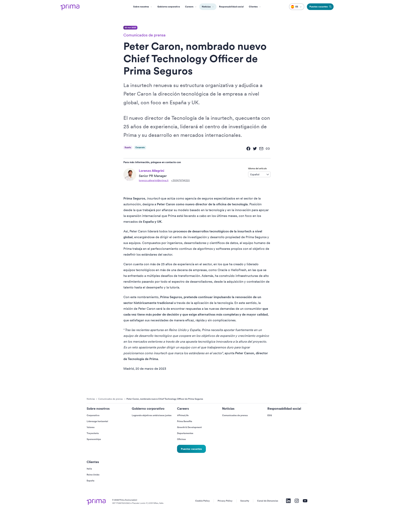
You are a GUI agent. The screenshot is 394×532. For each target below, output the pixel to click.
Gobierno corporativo (169, 7)
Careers (189, 7)
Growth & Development (189, 427)
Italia (89, 469)
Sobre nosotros (141, 7)
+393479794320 (180, 180)
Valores (91, 427)
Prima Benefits (185, 421)
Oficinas (181, 439)
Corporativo (93, 415)
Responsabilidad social (231, 7)
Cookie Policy (202, 501)
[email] (261, 149)
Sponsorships (94, 439)
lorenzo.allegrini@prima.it (154, 180)
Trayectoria (93, 433)
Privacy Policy (225, 501)
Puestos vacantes (191, 449)
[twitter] (255, 149)
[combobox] (257, 174)
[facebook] (248, 149)
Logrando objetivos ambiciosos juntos (152, 415)
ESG (270, 415)
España (91, 481)
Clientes (253, 7)
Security (245, 501)
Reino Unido (93, 475)
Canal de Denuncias (268, 501)
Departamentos (185, 433)
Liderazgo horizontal (97, 421)
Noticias (206, 7)
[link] (268, 149)
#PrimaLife (183, 415)
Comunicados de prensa (235, 415)
